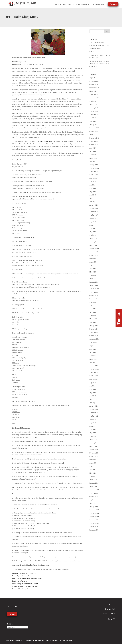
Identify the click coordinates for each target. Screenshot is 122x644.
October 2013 (94, 376)
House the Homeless (46, 141)
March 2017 (93, 239)
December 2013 (94, 369)
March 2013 (93, 399)
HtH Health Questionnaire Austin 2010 (24, 573)
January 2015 (94, 326)
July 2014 (92, 346)
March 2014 (93, 359)
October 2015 (94, 295)
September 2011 (94, 460)
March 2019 (93, 158)
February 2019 (94, 161)
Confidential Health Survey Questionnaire (25, 586)
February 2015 (94, 322)
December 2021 (94, 111)
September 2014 (94, 339)
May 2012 (93, 433)
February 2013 (94, 403)
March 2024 (93, 91)
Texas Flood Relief (95, 49)
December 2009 (94, 510)
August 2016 (93, 262)
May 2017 (93, 232)
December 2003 (94, 523)
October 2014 (94, 336)
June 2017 (93, 228)
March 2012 (93, 440)
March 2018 (93, 198)
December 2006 (94, 517)
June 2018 (93, 188)
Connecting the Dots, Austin (21, 576)
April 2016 (93, 275)
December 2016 (94, 249)
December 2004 (94, 520)
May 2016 (93, 272)
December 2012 (94, 409)
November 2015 (94, 292)
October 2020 (94, 131)
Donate (113, 4)
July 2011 (92, 466)
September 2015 (94, 299)
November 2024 (94, 81)
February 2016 (94, 282)
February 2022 (94, 108)
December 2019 (94, 138)
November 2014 (94, 332)
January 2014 (94, 366)
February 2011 (94, 483)
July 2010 (92, 500)
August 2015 (93, 302)
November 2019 (94, 141)
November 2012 (94, 413)
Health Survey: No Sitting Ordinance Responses (27, 578)
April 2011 (93, 476)
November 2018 (94, 172)
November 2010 (94, 493)
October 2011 (94, 456)
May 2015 (93, 312)
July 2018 (92, 185)
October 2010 (94, 496)
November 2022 (94, 98)
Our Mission (68, 5)
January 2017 (94, 245)
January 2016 (94, 285)
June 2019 (93, 148)
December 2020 (94, 128)
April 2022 (93, 101)
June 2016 (93, 269)
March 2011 (93, 480)
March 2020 (93, 135)
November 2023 (94, 94)
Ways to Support (82, 5)
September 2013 (94, 379)
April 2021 (93, 118)
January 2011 (93, 486)
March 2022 (93, 104)
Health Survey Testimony (20, 581)
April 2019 (93, 155)
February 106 (94, 530)
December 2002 (94, 527)
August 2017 (93, 222)
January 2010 (94, 507)
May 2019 (93, 151)
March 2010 (93, 503)
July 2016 (92, 265)
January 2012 (94, 446)
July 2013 (92, 386)
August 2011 (93, 463)
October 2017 (94, 215)
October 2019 (94, 145)
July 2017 (92, 225)
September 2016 (94, 259)
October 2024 (94, 84)
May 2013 (93, 393)
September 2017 (94, 218)
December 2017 (94, 208)
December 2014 (94, 329)
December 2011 (94, 450)
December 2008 (94, 513)
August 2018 (93, 182)
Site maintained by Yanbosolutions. (61, 640)
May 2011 (93, 473)
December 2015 (94, 289)
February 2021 (94, 121)
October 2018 (94, 175)
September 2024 (94, 88)
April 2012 (93, 436)
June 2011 (93, 470)
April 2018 (93, 195)
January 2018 (94, 205)
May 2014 (93, 352)
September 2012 (94, 419)
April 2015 (93, 316)
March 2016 (93, 279)
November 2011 (94, 453)
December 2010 (94, 490)
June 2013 (93, 389)
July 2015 (92, 305)
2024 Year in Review (96, 52)
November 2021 (94, 115)
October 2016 (94, 255)
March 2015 (93, 319)
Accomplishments (98, 5)
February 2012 (94, 443)
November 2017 (94, 212)
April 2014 (93, 356)
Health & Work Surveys (20, 589)
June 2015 (93, 309)
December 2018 (94, 168)
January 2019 (94, 165)
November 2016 (94, 252)
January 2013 (94, 406)
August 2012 (93, 423)
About (57, 5)
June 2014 (93, 349)
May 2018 (93, 192)
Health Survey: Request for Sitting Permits (25, 584)
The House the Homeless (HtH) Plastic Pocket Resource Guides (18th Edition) (99, 64)
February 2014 (94, 362)
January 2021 (94, 125)
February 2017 (94, 242)
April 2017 (93, 235)
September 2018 (94, 178)
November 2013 (94, 373)
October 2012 (94, 416)
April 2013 (93, 396)
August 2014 (93, 342)
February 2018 (94, 202)
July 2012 (92, 426)
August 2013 (93, 383)
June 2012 (93, 429)
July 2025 (92, 78)
